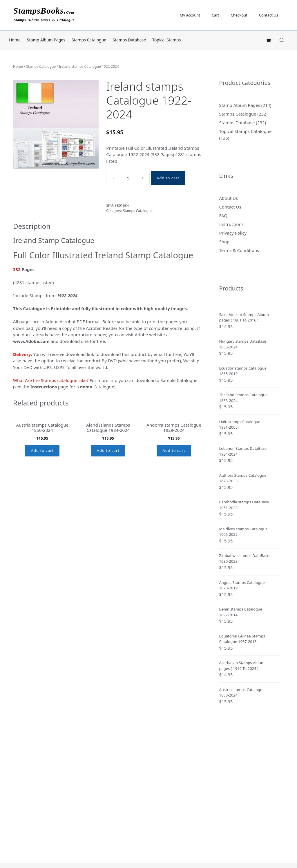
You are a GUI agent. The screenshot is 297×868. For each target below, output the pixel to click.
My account (190, 15)
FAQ (223, 215)
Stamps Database (129, 40)
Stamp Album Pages (46, 40)
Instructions (231, 224)
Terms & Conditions (239, 250)
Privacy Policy (233, 233)
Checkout (239, 15)
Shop (224, 242)
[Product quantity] (128, 178)
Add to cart (168, 178)
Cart (215, 15)
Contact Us (269, 15)
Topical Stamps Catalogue (246, 131)
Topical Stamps (166, 40)
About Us (229, 198)
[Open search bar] (282, 40)
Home (15, 40)
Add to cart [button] (42, 502)
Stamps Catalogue (89, 40)
